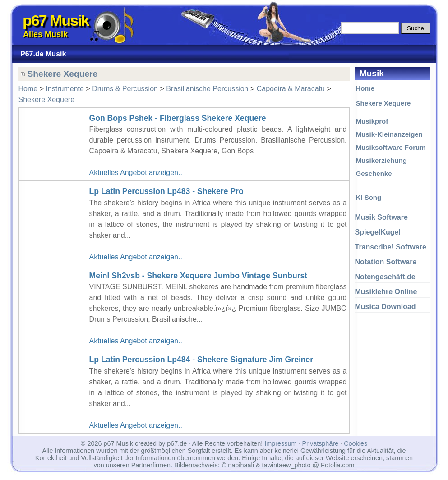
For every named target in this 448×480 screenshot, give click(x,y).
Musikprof (372, 121)
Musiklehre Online (386, 292)
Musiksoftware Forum (391, 147)
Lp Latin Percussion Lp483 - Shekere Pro (166, 191)
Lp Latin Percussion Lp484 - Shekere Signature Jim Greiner (201, 360)
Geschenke (374, 173)
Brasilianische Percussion (207, 89)
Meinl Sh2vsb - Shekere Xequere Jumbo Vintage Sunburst (199, 276)
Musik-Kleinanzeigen (389, 134)
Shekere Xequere (383, 103)
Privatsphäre (320, 443)
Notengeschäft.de (385, 277)
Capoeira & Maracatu (291, 89)
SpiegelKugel (378, 232)
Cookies (356, 443)
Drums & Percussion (125, 89)
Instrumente (65, 89)
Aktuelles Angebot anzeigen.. (136, 173)
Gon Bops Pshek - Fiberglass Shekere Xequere (178, 118)
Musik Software (381, 217)
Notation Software (386, 262)
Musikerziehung (381, 160)
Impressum (280, 443)
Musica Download (386, 307)
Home (365, 88)
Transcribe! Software (391, 247)
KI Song (369, 197)
